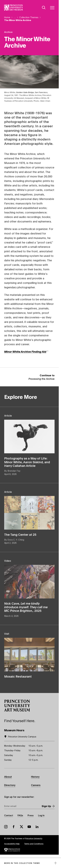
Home (7, 17)
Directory (10, 785)
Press (31, 815)
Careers (36, 785)
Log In (41, 815)
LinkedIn (37, 827)
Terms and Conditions (34, 844)
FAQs (20, 815)
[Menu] (52, 8)
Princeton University (34, 838)
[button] (17, 706)
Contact (9, 815)
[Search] (44, 8)
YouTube (29, 827)
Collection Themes (29, 17)
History (35, 777)
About (8, 777)
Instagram (6, 827)
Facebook (14, 827)
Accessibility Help (12, 844)
